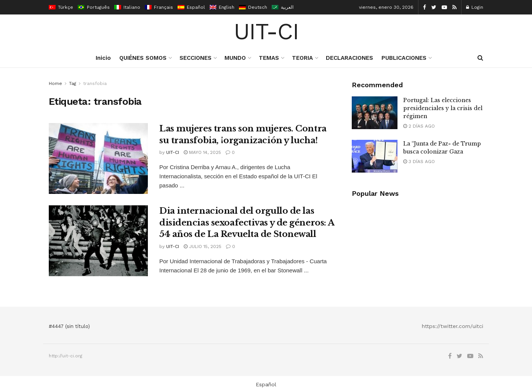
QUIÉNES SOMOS (143, 58)
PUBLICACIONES (404, 58)
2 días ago (419, 126)
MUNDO (235, 58)
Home (55, 83)
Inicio (103, 58)
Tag (73, 83)
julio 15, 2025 (203, 246)
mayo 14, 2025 (202, 152)
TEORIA (302, 58)
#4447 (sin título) (69, 326)
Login (475, 7)
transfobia (95, 83)
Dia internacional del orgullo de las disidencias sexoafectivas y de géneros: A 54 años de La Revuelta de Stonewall (247, 223)
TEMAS (269, 58)
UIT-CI (266, 32)
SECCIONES (195, 58)
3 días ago (419, 162)
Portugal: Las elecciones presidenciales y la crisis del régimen (443, 108)
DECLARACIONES (349, 58)
